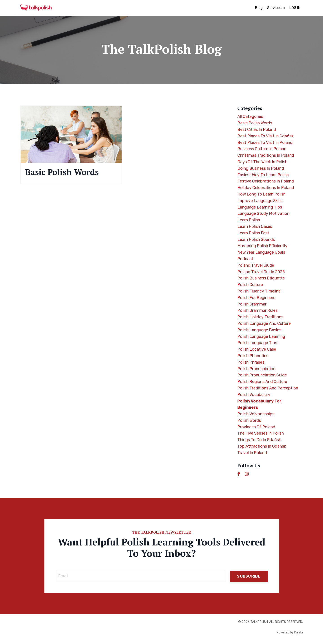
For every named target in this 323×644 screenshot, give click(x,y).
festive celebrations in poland (266, 181)
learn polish (249, 220)
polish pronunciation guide (262, 375)
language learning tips (260, 207)
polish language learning (261, 336)
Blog (259, 8)
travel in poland (252, 453)
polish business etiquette (261, 278)
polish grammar (252, 304)
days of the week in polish (262, 162)
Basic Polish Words (62, 172)
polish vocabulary (254, 395)
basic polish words (255, 123)
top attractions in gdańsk (262, 446)
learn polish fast (253, 233)
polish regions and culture (262, 382)
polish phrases (251, 362)
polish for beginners (256, 298)
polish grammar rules (257, 310)
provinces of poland (256, 427)
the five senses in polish (261, 433)
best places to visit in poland (265, 143)
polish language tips (257, 343)
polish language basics (259, 330)
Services (276, 8)
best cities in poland (257, 130)
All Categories (250, 116)
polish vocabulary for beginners (259, 404)
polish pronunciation (256, 369)
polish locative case (257, 349)
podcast (245, 259)
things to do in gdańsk (259, 440)
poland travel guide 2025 (261, 272)
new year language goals (261, 252)
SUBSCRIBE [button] (249, 576)
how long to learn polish (261, 194)
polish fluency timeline (259, 291)
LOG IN (295, 8)
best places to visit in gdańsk (265, 136)
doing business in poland (261, 168)
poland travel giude (256, 265)
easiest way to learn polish (263, 175)
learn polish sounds (256, 240)
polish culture (250, 285)
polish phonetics (253, 356)
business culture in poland (262, 149)
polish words (249, 420)
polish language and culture (264, 323)
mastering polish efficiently (262, 246)
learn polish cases (255, 226)
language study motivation (263, 213)
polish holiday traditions (260, 317)
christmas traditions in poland (266, 155)
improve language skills (260, 201)
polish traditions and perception (268, 388)
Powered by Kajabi (290, 632)
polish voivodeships (256, 414)
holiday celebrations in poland (266, 188)
